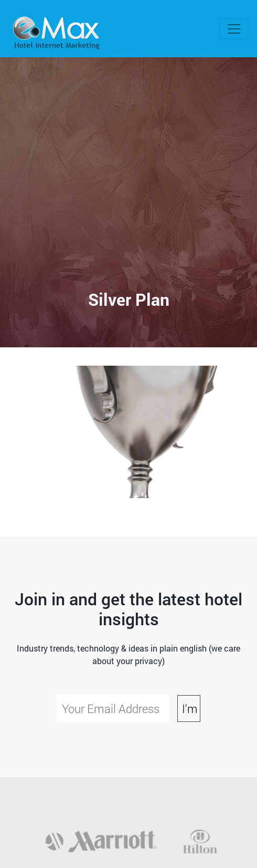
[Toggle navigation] (234, 29)
